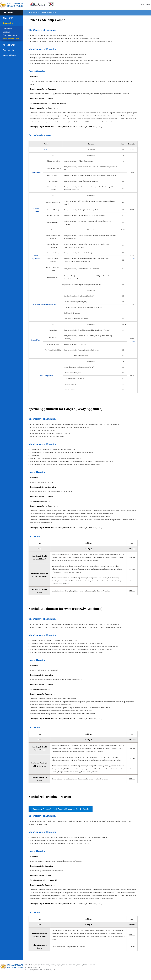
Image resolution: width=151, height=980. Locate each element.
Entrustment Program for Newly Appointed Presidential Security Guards (61, 809)
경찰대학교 (12, 966)
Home (142, 4)
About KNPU (12, 18)
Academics (12, 23)
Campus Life (12, 50)
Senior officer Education (12, 39)
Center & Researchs (12, 35)
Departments (12, 29)
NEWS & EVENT (12, 55)
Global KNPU (12, 45)
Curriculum (12, 32)
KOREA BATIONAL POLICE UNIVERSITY (12, 5)
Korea (148, 4)
